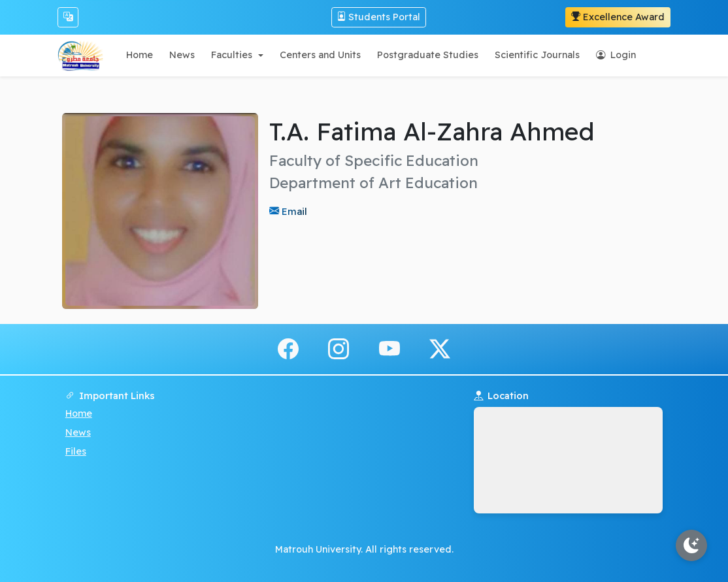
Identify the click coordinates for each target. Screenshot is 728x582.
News (78, 432)
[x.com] (440, 348)
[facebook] (288, 348)
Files (76, 451)
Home (79, 413)
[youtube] (389, 348)
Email (293, 211)
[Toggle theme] (691, 545)
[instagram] (339, 348)
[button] (237, 55)
